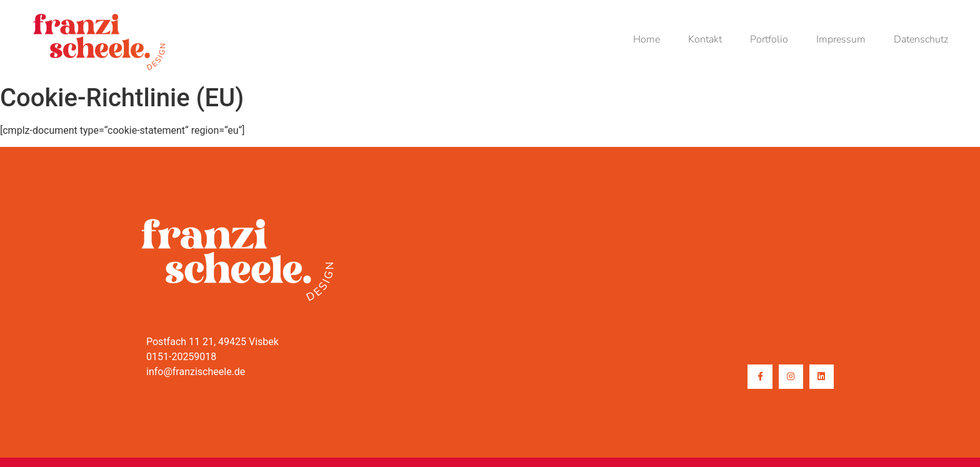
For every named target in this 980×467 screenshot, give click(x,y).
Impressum (841, 39)
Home (647, 39)
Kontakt (705, 39)
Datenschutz (921, 39)
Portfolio (769, 39)
